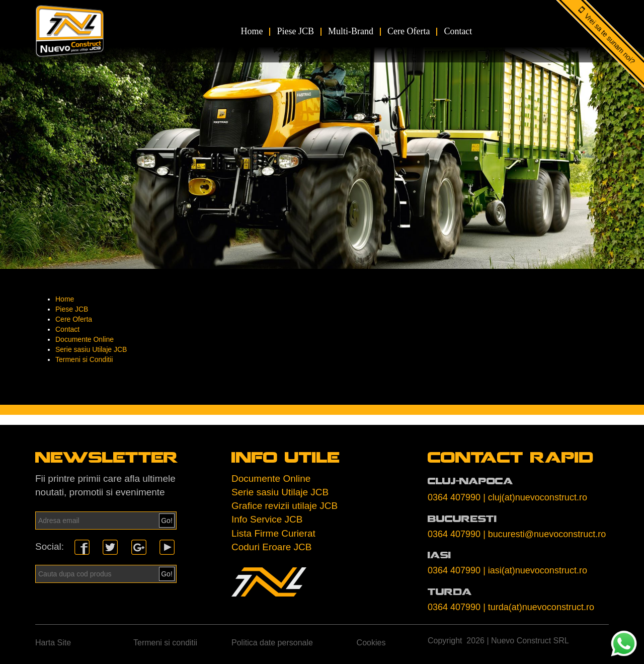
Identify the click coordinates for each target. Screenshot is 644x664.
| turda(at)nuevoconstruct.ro (539, 607)
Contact (458, 31)
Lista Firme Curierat (273, 533)
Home (252, 31)
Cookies (371, 643)
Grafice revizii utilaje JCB (285, 506)
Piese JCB (295, 31)
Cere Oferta (409, 31)
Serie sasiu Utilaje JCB (91, 349)
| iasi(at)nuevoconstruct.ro (535, 570)
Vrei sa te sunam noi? (610, 39)
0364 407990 (454, 497)
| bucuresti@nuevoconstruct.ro (544, 534)
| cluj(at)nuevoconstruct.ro (535, 497)
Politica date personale (272, 643)
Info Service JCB (267, 519)
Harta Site (53, 643)
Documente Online (85, 339)
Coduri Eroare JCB (271, 547)
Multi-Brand (351, 31)
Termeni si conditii (165, 643)
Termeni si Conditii (84, 359)
